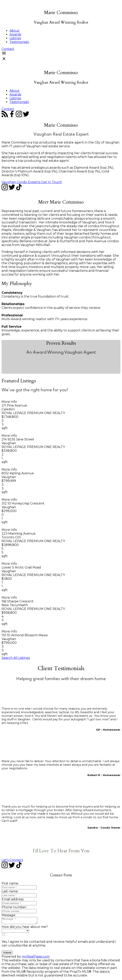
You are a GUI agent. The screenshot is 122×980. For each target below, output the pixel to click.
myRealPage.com (36, 958)
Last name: (10, 891)
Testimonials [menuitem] (19, 42)
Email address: (13, 899)
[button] (8, 49)
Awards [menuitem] (15, 34)
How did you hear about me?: (25, 928)
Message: (9, 915)
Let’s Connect (12, 860)
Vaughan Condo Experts (21, 182)
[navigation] (61, 87)
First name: (10, 883)
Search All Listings (16, 658)
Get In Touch (52, 182)
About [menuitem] (15, 31)
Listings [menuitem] (15, 38)
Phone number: (14, 907)
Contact (8, 49)
